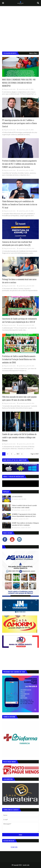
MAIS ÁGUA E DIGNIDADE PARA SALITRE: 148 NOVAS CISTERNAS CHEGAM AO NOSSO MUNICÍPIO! (19, 83)
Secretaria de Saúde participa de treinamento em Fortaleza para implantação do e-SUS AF (20, 320)
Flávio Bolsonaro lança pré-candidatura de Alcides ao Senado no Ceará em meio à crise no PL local (20, 204)
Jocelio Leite (26, 865)
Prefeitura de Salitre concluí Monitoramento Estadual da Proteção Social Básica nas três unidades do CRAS (19, 359)
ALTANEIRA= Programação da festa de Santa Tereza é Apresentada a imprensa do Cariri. (24, 515)
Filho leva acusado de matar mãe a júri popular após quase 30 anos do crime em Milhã (19, 398)
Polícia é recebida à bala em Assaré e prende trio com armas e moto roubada (24, 506)
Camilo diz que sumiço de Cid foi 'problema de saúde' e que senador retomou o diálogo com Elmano (19, 437)
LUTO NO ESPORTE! (17, 497)
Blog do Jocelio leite (10, 89)
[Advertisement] (20, 28)
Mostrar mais (33, 53)
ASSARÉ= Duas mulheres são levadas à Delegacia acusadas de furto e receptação (25, 524)
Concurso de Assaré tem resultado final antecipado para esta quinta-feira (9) (17, 243)
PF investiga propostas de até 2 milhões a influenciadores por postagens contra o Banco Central (20, 123)
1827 (18, 454)
